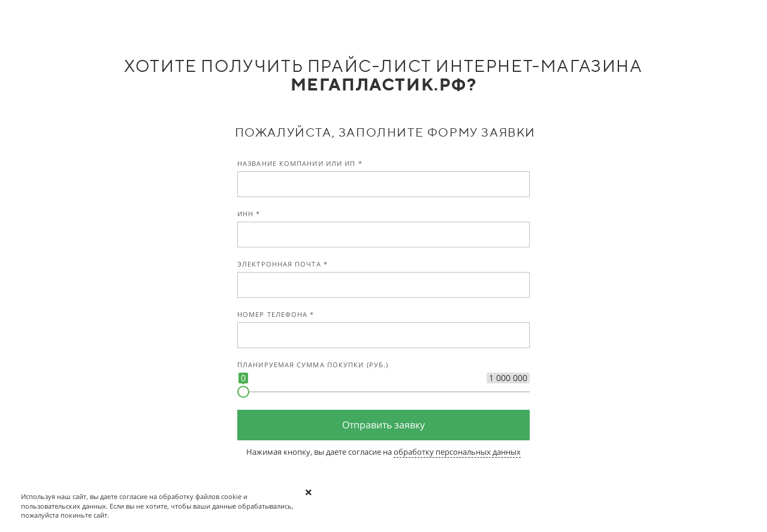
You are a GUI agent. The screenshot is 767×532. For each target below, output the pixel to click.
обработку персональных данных (457, 452)
